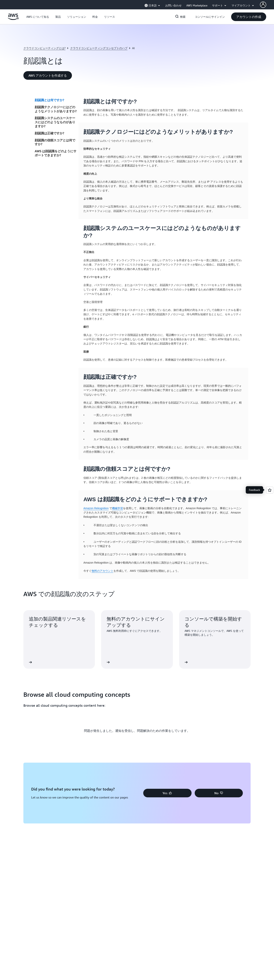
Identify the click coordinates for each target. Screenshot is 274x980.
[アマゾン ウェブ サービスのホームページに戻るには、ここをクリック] (13, 19)
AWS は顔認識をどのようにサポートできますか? (56, 153)
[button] (38, 17)
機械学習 (118, 508)
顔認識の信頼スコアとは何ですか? (55, 142)
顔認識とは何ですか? (49, 100)
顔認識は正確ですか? (49, 133)
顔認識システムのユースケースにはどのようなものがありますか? (55, 122)
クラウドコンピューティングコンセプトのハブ (99, 48)
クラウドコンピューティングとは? (44, 48)
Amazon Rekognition (96, 508)
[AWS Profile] (263, 5)
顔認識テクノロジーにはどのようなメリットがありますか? (56, 109)
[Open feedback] (270, 490)
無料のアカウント (103, 571)
